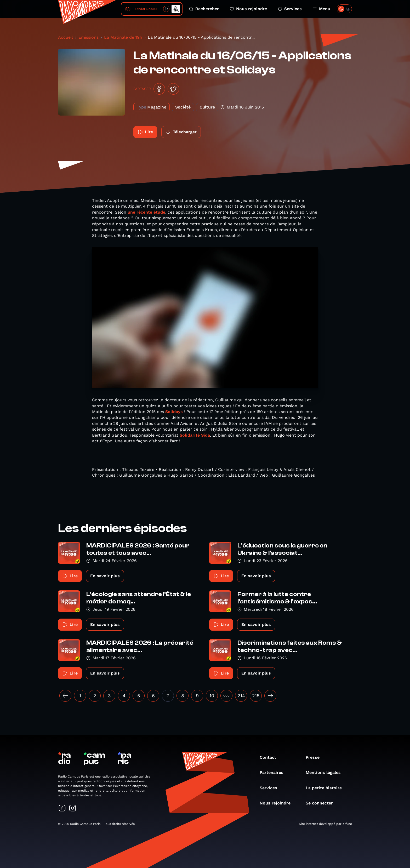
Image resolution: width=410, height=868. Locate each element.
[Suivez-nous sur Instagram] (73, 809)
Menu (321, 9)
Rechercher (204, 9)
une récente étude (146, 212)
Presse (315, 757)
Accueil (66, 37)
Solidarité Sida (195, 435)
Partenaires (274, 772)
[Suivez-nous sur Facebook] (62, 809)
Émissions (89, 37)
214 (241, 696)
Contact (271, 757)
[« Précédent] (65, 696)
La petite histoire (326, 788)
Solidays (174, 412)
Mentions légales (326, 772)
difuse (347, 824)
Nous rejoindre (248, 9)
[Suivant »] (270, 696)
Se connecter (322, 803)
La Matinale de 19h (123, 37)
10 (212, 696)
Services (290, 9)
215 (256, 696)
